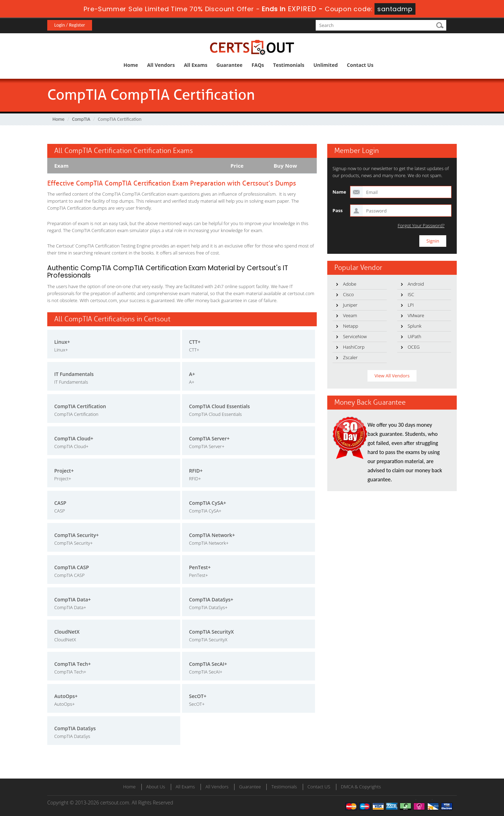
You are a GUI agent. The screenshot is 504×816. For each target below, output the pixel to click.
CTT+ (195, 342)
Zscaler (350, 357)
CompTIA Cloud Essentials (219, 406)
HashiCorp (354, 347)
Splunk (415, 326)
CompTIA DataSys (75, 728)
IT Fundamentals (74, 374)
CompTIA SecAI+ (208, 664)
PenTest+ (200, 567)
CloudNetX (67, 632)
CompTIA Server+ (209, 438)
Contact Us (360, 65)
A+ (192, 374)
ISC (411, 294)
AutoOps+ (66, 696)
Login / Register (70, 25)
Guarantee (229, 65)
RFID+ (196, 471)
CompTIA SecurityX (211, 632)
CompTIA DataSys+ (211, 599)
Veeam (350, 315)
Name (339, 192)
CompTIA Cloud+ (74, 438)
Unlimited (326, 65)
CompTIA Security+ (76, 535)
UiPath (415, 336)
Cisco (348, 294)
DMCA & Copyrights (361, 787)
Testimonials (289, 65)
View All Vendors (392, 376)
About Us (156, 787)
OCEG (414, 347)
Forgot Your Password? (421, 226)
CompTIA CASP (72, 567)
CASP (60, 503)
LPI (411, 305)
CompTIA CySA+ (208, 503)
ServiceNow (355, 336)
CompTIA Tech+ (72, 664)
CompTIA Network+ (212, 535)
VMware (416, 315)
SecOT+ (198, 696)
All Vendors (161, 65)
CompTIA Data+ (73, 599)
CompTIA (81, 119)
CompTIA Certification (80, 406)
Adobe (350, 284)
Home (131, 65)
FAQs (258, 65)
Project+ (64, 471)
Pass (338, 210)
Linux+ (62, 342)
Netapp (351, 326)
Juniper (350, 305)
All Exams (195, 65)
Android (416, 284)
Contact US (319, 787)
